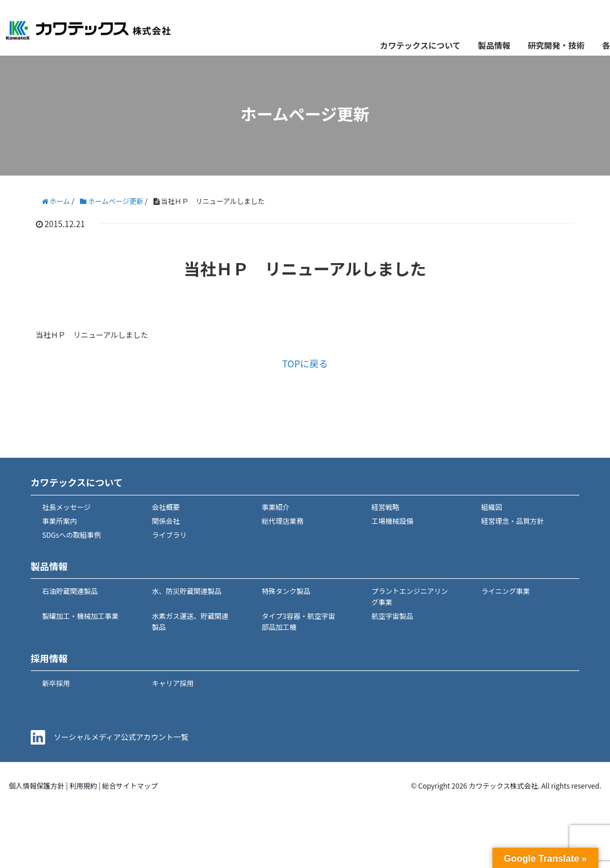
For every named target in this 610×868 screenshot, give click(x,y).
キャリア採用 (173, 683)
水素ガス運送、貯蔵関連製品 (190, 621)
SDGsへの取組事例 (72, 535)
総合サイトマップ (130, 785)
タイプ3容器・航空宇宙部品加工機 (299, 621)
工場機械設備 (392, 521)
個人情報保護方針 (36, 785)
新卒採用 (56, 683)
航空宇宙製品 (392, 616)
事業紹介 (276, 507)
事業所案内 (60, 521)
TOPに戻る (305, 363)
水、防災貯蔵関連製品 (187, 591)
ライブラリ (169, 535)
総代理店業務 (283, 521)
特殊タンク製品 (286, 591)
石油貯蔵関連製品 (70, 591)
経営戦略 (385, 507)
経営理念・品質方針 (513, 521)
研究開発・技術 (556, 45)
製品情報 (494, 45)
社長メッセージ (67, 507)
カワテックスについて (420, 45)
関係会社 (166, 521)
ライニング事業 (506, 591)
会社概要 (166, 507)
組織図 (492, 507)
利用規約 (83, 785)
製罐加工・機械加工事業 (81, 616)
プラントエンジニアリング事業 (410, 596)
